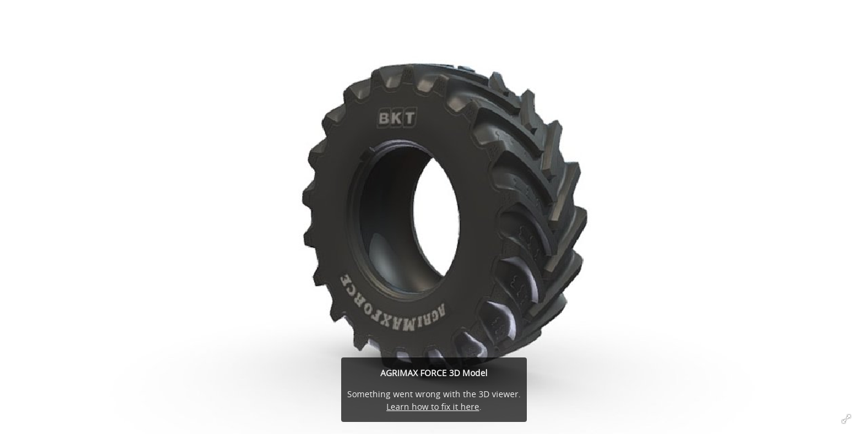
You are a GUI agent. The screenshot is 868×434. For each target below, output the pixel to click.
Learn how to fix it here (433, 407)
